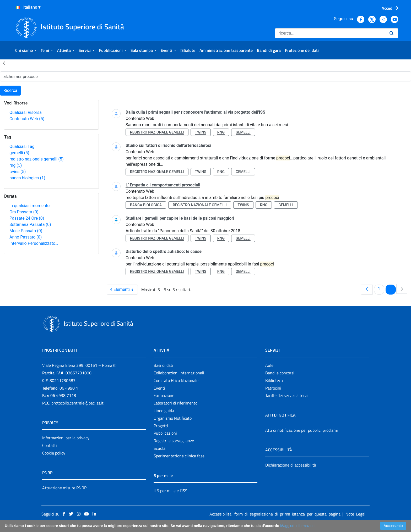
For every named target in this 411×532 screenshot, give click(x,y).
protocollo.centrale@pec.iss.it (77, 403)
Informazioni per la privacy (66, 438)
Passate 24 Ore (27, 218)
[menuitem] (26, 50)
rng (16, 165)
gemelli (19, 153)
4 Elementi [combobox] (124, 290)
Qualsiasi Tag (22, 146)
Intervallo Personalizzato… (34, 243)
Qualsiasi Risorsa (26, 112)
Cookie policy (54, 453)
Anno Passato (26, 237)
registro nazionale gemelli (37, 159)
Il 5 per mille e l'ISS (171, 491)
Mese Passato (26, 231)
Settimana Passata (30, 225)
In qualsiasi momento (29, 206)
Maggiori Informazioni (298, 526)
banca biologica (27, 178)
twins (18, 172)
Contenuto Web (27, 119)
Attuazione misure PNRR (64, 488)
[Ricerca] (330, 33)
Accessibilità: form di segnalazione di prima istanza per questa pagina (275, 514)
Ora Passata (24, 212)
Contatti (50, 445)
